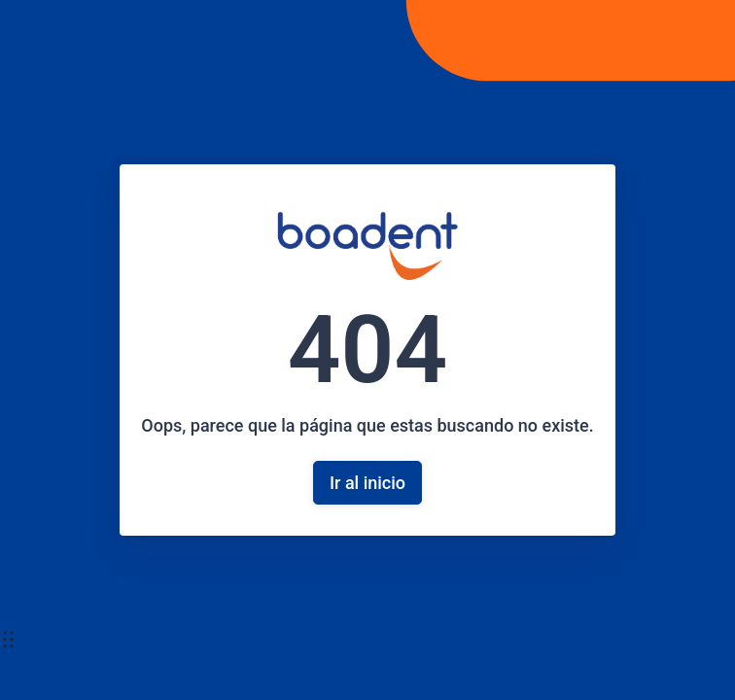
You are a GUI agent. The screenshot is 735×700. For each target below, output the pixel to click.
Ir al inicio (367, 483)
